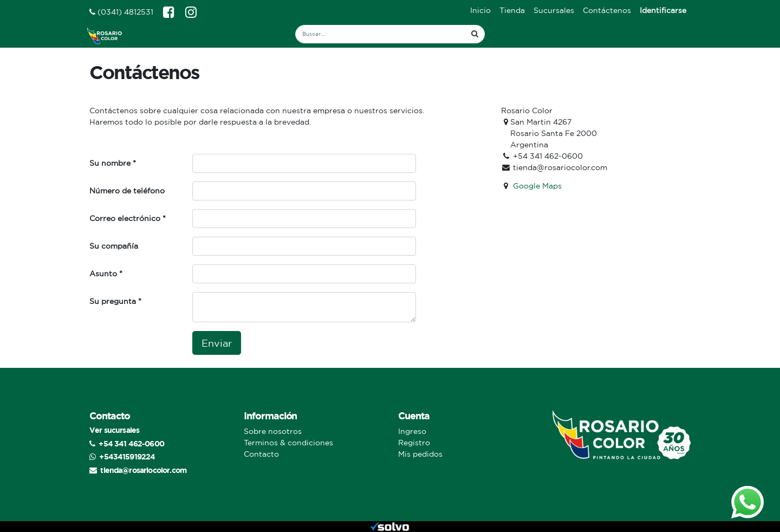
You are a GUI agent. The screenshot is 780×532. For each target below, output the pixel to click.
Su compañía (114, 246)
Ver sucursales (114, 430)
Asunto (103, 274)
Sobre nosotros (273, 431)
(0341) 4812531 (121, 12)
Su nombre (110, 163)
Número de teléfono (127, 191)
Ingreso (412, 431)
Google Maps (537, 186)
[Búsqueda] (475, 34)
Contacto (261, 454)
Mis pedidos (420, 454)
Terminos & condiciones (288, 443)
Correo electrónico (125, 218)
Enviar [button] (217, 343)
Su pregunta (113, 301)
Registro (414, 443)
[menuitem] (480, 11)
